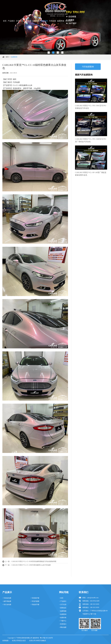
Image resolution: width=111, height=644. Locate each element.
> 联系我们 (63, 624)
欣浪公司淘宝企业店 (19, 641)
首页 (5, 21)
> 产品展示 (63, 601)
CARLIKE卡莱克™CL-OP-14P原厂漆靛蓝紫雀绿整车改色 (91, 174)
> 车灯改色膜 (7, 605)
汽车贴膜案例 (88, 67)
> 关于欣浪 (63, 605)
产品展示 (11, 21)
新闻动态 (28, 21)
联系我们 (69, 21)
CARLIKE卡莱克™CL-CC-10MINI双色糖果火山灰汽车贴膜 (31, 565)
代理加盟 (52, 21)
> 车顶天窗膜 (35, 601)
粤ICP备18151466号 (46, 638)
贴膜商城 (61, 21)
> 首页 (61, 598)
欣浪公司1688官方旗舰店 (38, 641)
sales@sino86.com (93, 598)
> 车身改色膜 (7, 598)
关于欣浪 (20, 21)
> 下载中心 (63, 621)
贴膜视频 (36, 21)
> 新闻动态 (63, 608)
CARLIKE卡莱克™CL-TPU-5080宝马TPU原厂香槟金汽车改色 (91, 140)
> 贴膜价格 (63, 618)
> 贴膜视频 (63, 611)
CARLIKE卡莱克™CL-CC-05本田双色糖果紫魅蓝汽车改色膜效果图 (34, 561)
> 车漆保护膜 (35, 598)
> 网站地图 (63, 627)
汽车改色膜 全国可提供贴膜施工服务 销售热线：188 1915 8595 (57, 15)
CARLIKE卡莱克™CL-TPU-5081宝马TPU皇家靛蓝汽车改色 (91, 107)
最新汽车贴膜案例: (84, 75)
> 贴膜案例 (63, 614)
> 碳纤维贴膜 (7, 601)
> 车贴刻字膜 (35, 605)
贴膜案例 (44, 21)
